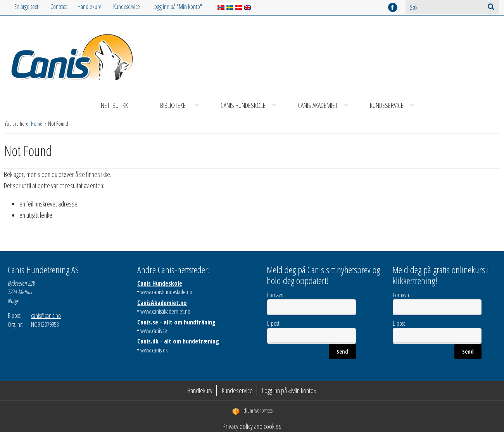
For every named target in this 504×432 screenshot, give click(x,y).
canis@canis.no (46, 316)
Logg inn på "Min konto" (177, 7)
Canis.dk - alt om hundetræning (178, 341)
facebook (393, 7)
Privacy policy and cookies (252, 426)
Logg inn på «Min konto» (289, 390)
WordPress (252, 411)
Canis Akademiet (325, 105)
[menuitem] (95, 7)
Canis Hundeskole (251, 105)
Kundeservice (127, 7)
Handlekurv (89, 7)
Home (37, 124)
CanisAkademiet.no (162, 303)
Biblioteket (182, 105)
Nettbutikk (114, 105)
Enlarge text (26, 7)
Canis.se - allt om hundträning (176, 322)
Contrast (59, 7)
